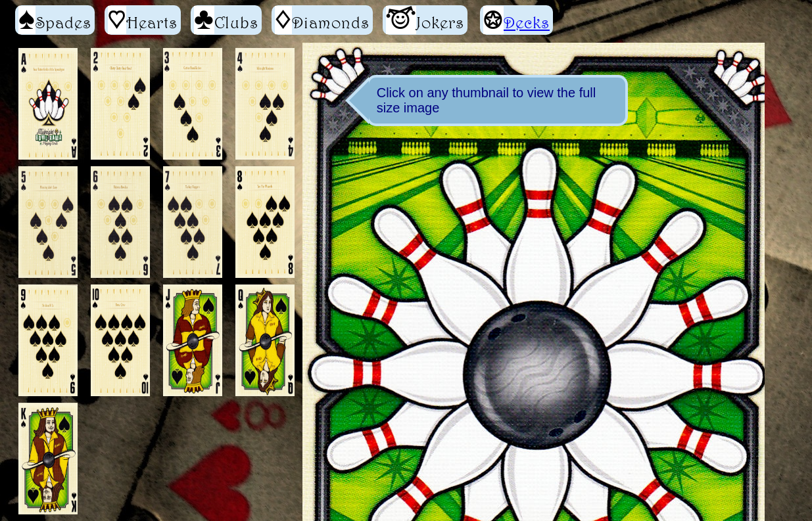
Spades (55, 20)
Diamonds (322, 20)
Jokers (425, 20)
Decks (527, 22)
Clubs (226, 20)
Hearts (143, 20)
